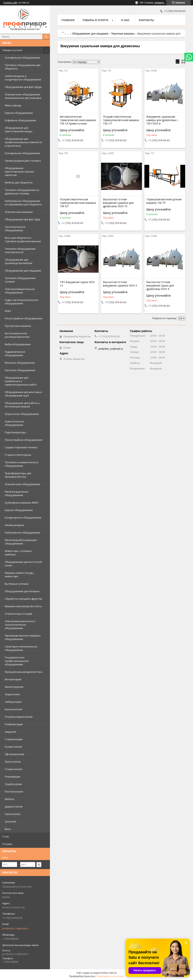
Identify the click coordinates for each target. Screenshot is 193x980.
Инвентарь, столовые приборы (18, 553)
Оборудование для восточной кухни (23, 564)
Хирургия (10, 732)
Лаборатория (13, 702)
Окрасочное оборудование (22, 414)
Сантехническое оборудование (15, 229)
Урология (10, 821)
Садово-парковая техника (21, 447)
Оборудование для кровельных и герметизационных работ (21, 381)
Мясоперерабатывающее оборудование (21, 542)
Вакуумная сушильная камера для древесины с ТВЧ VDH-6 (162, 120)
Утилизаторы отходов (19, 614)
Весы (8, 829)
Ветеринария (13, 679)
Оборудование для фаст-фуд (22, 219)
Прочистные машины (18, 326)
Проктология (13, 762)
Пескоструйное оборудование (24, 318)
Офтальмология (14, 754)
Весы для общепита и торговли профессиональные (23, 239)
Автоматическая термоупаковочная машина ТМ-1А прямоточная (78, 120)
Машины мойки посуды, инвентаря (19, 575)
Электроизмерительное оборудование (20, 291)
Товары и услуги (12, 50)
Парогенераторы (15, 432)
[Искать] (46, 37)
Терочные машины (123, 34)
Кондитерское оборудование (23, 518)
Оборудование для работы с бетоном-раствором (22, 405)
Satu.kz (113, 973)
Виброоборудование (18, 344)
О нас (6, 836)
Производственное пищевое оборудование (23, 637)
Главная (68, 20)
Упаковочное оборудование (23, 484)
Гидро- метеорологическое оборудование (22, 302)
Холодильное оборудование (22, 58)
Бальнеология (13, 709)
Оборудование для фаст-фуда (23, 87)
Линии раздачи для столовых (23, 161)
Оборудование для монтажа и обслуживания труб (23, 394)
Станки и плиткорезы (18, 455)
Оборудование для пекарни (22, 591)
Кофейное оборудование (20, 120)
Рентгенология (14, 792)
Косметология (13, 747)
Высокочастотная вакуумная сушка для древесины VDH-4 (160, 286)
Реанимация (12, 777)
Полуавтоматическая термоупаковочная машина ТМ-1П (121, 120)
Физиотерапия (14, 687)
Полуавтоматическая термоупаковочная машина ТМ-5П (78, 203)
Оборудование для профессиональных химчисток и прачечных (24, 142)
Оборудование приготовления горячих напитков (19, 172)
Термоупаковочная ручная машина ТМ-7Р (164, 201)
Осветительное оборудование (14, 423)
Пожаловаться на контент (110, 976)
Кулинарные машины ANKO (22, 503)
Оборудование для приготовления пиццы (19, 130)
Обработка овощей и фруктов (23, 599)
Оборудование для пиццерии (23, 271)
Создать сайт (11, 3)
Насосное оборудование (20, 370)
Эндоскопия (12, 694)
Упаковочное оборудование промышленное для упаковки (23, 96)
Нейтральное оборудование (23, 533)
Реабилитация (14, 724)
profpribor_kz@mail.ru (15, 928)
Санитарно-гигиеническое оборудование (21, 648)
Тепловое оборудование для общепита (23, 67)
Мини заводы (13, 105)
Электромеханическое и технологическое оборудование (20, 625)
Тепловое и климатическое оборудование (22, 464)
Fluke (8, 311)
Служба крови (13, 784)
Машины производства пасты (23, 606)
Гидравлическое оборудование (15, 353)
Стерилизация (14, 739)
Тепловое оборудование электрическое (20, 250)
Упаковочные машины (19, 212)
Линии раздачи (14, 525)
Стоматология (13, 769)
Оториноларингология (19, 717)
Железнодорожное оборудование (17, 493)
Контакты (146, 20)
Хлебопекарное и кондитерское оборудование (23, 78)
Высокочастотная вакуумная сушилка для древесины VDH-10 (118, 203)
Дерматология (14, 807)
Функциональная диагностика (24, 672)
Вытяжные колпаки (17, 584)
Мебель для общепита (19, 182)
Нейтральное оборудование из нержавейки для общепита (23, 203)
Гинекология (12, 814)
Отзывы (7, 844)
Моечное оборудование (20, 363)
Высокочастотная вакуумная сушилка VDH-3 (120, 284)
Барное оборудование (19, 113)
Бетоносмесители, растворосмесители (17, 335)
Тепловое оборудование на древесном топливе (22, 192)
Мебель (10, 799)
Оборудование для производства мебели (19, 261)
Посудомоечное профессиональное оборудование (17, 661)
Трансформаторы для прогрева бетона (18, 475)
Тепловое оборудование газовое (20, 280)
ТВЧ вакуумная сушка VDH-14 (77, 284)
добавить (159, 3)
